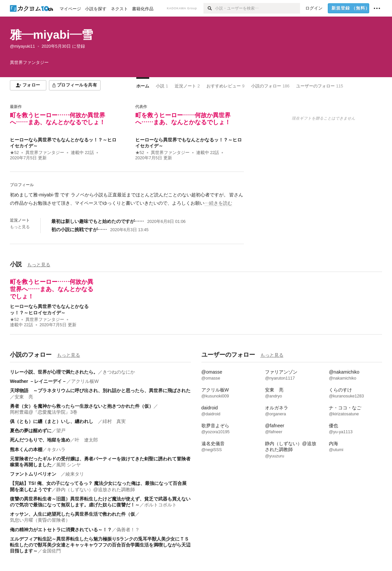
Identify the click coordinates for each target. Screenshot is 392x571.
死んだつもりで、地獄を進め (40, 440)
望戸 (61, 431)
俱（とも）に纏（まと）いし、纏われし (54, 421)
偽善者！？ (128, 530)
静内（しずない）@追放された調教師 (96, 490)
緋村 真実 (114, 421)
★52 (14, 153)
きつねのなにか (119, 372)
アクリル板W (85, 381)
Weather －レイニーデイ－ (38, 381)
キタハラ (56, 449)
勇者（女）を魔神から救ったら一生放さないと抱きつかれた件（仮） (82, 406)
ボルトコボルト (160, 505)
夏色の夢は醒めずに (31, 431)
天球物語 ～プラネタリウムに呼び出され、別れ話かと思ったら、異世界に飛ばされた (100, 390)
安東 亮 (24, 397)
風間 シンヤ (68, 465)
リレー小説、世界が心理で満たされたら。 (54, 372)
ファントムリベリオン (35, 474)
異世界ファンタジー (45, 153)
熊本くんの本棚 (26, 449)
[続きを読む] (127, 199)
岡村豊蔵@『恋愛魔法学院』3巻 (44, 412)
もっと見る (20, 227)
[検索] (209, 8)
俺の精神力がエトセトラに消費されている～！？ (61, 530)
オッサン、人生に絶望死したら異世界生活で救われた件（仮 (72, 514)
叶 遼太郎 (86, 440)
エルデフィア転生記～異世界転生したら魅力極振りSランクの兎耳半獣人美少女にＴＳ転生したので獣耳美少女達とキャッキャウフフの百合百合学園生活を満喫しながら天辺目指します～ (100, 545)
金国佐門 (52, 551)
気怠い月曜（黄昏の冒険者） (40, 520)
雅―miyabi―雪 (51, 35)
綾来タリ (75, 474)
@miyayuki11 (22, 46)
